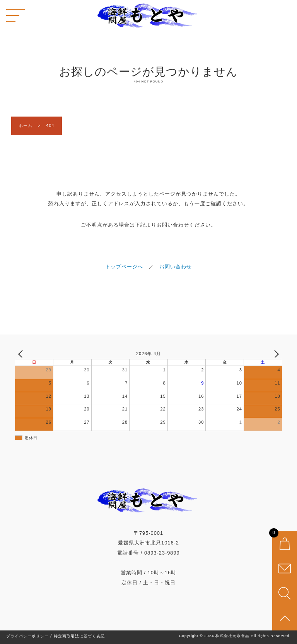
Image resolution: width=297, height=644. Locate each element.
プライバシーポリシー (27, 636)
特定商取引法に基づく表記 (79, 636)
